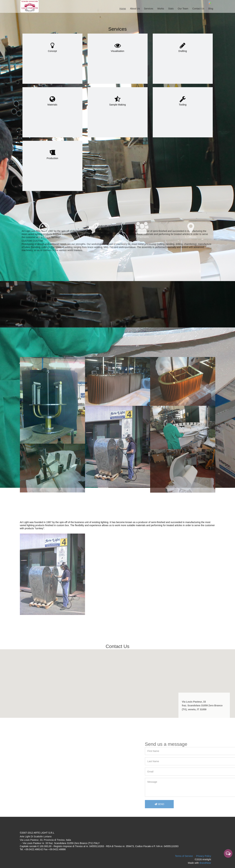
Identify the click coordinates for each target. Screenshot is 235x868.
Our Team (183, 9)
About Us (135, 9)
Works (161, 9)
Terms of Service (184, 856)
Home (123, 9)
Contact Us (198, 9)
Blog (211, 9)
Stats (171, 9)
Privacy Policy (204, 856)
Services (149, 9)
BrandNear (205, 863)
